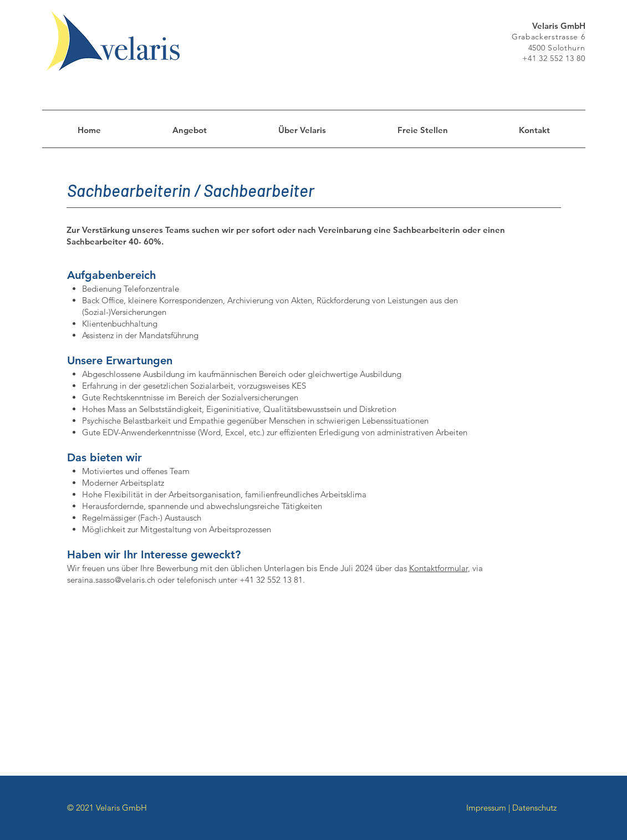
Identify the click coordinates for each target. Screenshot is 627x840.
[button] (423, 130)
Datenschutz (534, 808)
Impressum (486, 808)
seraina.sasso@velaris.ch (111, 580)
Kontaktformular (439, 568)
